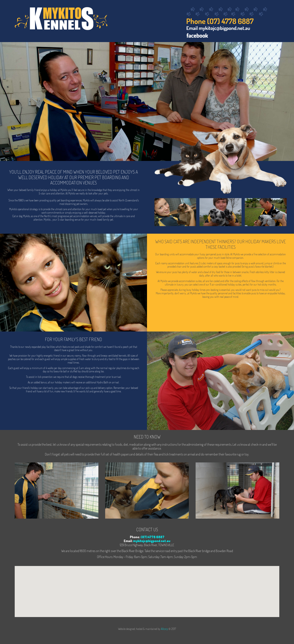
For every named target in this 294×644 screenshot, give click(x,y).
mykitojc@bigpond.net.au (152, 541)
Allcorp (164, 629)
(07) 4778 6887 (153, 537)
